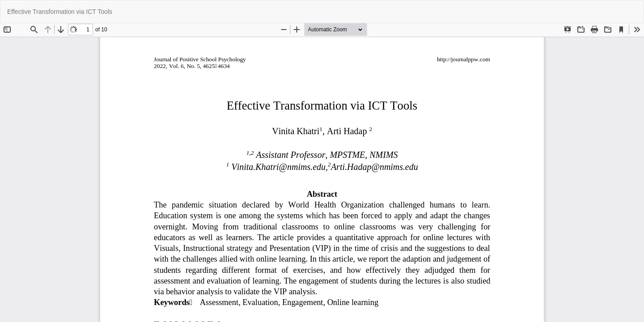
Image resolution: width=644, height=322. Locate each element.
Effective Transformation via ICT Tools (60, 12)
